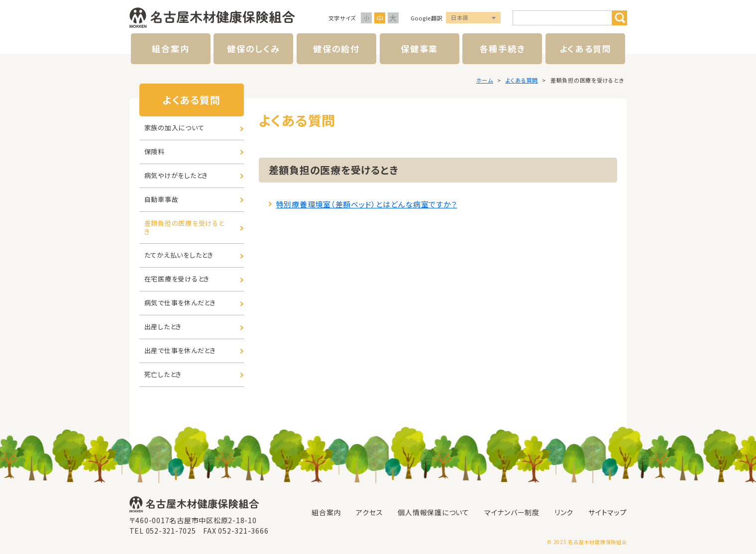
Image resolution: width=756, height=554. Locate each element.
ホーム (485, 80)
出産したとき (163, 326)
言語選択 (473, 18)
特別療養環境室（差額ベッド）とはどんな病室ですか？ (367, 204)
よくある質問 (586, 48)
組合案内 (170, 48)
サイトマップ (608, 512)
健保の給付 (336, 48)
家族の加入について (174, 128)
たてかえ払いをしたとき (179, 255)
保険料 (155, 151)
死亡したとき (163, 374)
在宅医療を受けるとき (177, 279)
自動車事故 (162, 199)
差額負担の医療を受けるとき (184, 227)
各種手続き (503, 48)
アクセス (369, 512)
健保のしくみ (253, 48)
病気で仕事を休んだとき (180, 303)
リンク (564, 512)
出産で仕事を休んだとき (180, 350)
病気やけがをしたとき (176, 175)
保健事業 (419, 48)
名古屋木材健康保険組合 (212, 18)
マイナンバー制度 (512, 512)
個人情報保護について (433, 512)
